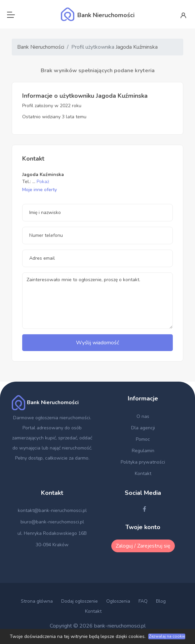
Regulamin (143, 451)
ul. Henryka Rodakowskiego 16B (52, 533)
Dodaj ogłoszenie (80, 601)
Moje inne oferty (40, 190)
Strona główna (37, 601)
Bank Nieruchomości (41, 47)
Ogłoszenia (118, 601)
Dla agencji (143, 428)
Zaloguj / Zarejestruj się (143, 546)
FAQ (143, 601)
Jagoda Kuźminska (137, 47)
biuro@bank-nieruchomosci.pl (52, 522)
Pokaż (43, 182)
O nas (143, 416)
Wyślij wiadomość (97, 343)
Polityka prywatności (143, 462)
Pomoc (143, 439)
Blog (161, 601)
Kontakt (143, 474)
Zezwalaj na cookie (167, 636)
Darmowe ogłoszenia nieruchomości (52, 418)
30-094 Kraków (52, 545)
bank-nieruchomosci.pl (120, 626)
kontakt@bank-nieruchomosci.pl (52, 510)
